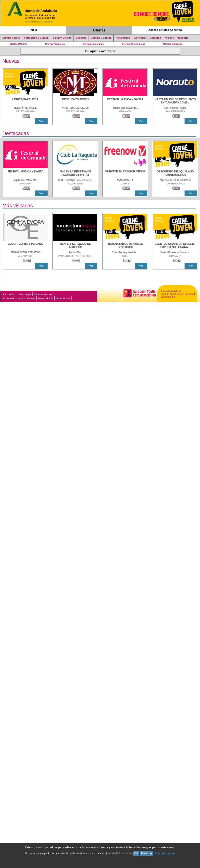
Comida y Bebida (101, 38)
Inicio (33, 30)
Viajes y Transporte (177, 38)
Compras (155, 38)
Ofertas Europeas (173, 44)
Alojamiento (123, 38)
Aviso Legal (25, 294)
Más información (165, 853)
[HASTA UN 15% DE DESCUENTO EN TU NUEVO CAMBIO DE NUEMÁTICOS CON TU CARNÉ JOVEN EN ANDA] (175, 101)
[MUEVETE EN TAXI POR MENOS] (125, 173)
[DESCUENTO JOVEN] (75, 101)
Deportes (81, 38)
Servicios (140, 38)
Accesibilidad (63, 298)
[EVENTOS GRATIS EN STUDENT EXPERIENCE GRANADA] (175, 246)
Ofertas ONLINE (18, 44)
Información (9, 294)
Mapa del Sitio (45, 298)
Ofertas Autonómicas (133, 44)
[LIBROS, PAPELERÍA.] (26, 101)
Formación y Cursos (36, 38)
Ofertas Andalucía (55, 44)
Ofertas (99, 30)
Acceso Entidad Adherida (165, 30)
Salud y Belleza (62, 38)
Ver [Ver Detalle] (41, 121)
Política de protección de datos (19, 298)
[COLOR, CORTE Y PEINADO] (26, 246)
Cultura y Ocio (11, 38)
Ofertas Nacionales (93, 44)
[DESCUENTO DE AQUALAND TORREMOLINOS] (175, 173)
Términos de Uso (43, 294)
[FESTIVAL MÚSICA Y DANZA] (125, 101)
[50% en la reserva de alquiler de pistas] (75, 173)
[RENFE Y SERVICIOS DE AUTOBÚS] (75, 246)
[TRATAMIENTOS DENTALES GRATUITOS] (125, 246)
